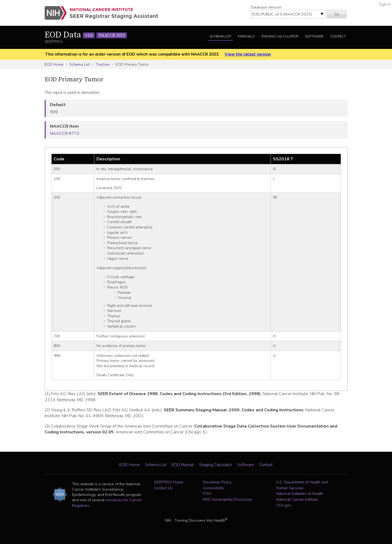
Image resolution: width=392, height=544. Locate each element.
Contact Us (163, 488)
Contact (338, 36)
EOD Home (54, 64)
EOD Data (86, 35)
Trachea (103, 64)
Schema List (220, 36)
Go (337, 14)
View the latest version (248, 54)
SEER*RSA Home (168, 482)
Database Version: (266, 7)
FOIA (207, 493)
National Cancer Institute (297, 499)
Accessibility (213, 488)
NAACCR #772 (65, 133)
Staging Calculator (280, 36)
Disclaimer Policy (217, 482)
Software (314, 36)
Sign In (385, 4)
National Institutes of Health (300, 493)
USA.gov (284, 505)
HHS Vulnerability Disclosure (227, 499)
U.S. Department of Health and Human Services (302, 485)
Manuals (246, 36)
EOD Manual (183, 465)
